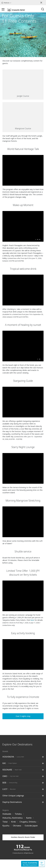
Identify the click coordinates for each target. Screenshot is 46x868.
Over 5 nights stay (23, 716)
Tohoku (18, 814)
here (32, 620)
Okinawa (17, 826)
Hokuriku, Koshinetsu (13, 818)
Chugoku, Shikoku (28, 822)
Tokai (5, 822)
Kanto (29, 818)
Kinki (14, 822)
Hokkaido (7, 814)
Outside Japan (31, 826)
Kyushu (6, 826)
